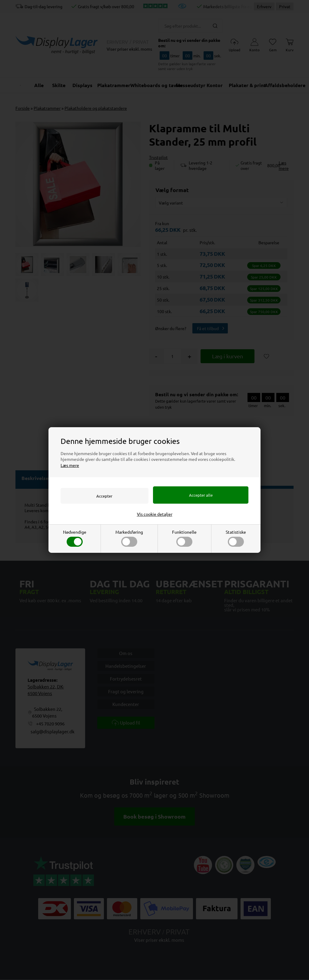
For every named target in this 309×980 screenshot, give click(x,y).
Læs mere (70, 465)
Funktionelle (184, 538)
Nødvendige (75, 538)
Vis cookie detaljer (155, 514)
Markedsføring (129, 538)
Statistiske (236, 538)
